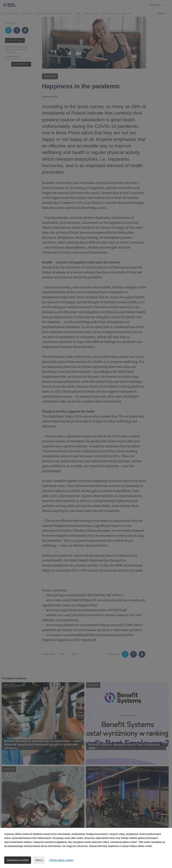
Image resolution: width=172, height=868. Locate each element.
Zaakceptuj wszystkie (18, 860)
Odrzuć (39, 860)
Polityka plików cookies (61, 860)
